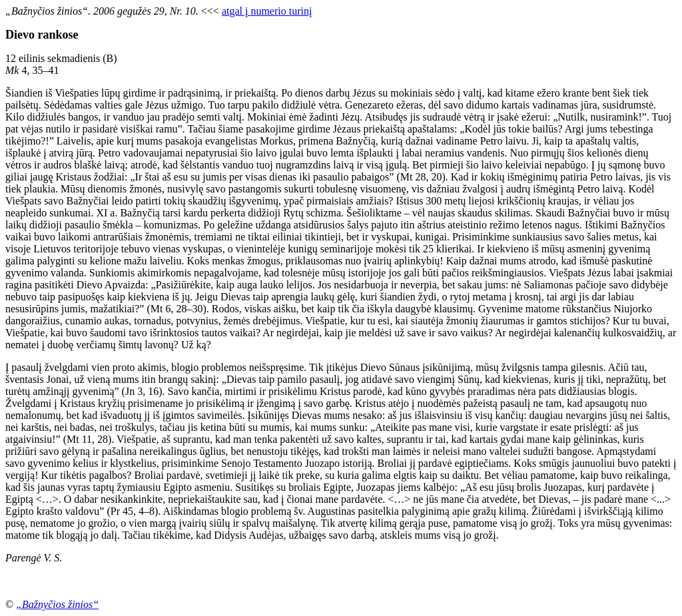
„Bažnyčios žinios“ (57, 604)
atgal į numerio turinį (267, 11)
